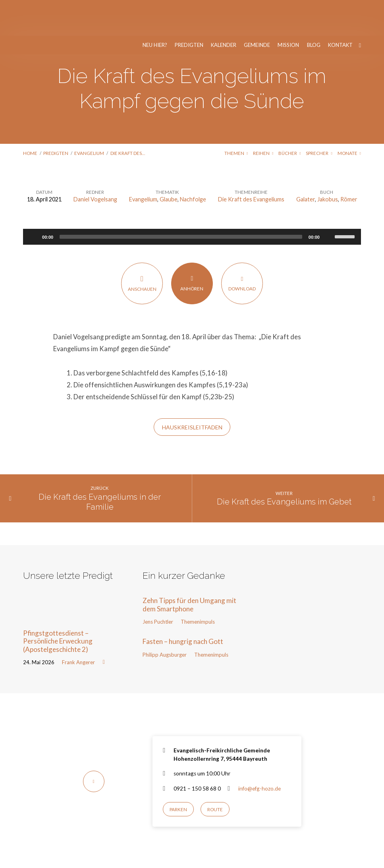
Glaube (169, 163)
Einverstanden (161, 857)
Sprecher (319, 117)
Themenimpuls (198, 586)
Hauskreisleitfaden (192, 391)
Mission (288, 9)
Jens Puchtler (158, 586)
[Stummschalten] (328, 201)
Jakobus (328, 163)
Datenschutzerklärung (332, 845)
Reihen (263, 117)
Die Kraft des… (128, 117)
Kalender (224, 9)
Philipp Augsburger (165, 619)
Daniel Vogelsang (95, 163)
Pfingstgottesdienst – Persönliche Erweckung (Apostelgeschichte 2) (58, 605)
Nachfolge (193, 163)
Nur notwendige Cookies (216, 857)
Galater (306, 163)
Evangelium (89, 117)
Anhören (192, 247)
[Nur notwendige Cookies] (374, 848)
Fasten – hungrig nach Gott (183, 606)
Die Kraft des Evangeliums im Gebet (284, 466)
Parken (178, 774)
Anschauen (142, 247)
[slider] (181, 201)
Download (242, 247)
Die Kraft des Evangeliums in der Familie (100, 466)
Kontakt (340, 9)
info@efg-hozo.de (260, 753)
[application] (192, 201)
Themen (236, 117)
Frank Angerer (78, 626)
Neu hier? (155, 9)
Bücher (289, 117)
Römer (349, 163)
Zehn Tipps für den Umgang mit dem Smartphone (189, 569)
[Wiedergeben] (33, 201)
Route (215, 774)
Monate (349, 117)
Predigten (189, 9)
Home (30, 117)
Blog (314, 9)
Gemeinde (257, 9)
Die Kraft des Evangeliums (251, 163)
